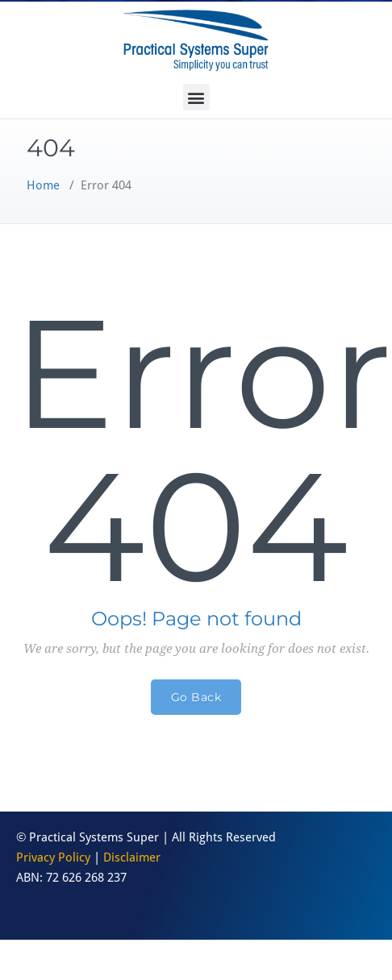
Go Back (196, 697)
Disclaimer (132, 857)
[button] (196, 97)
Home (43, 185)
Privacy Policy (53, 857)
